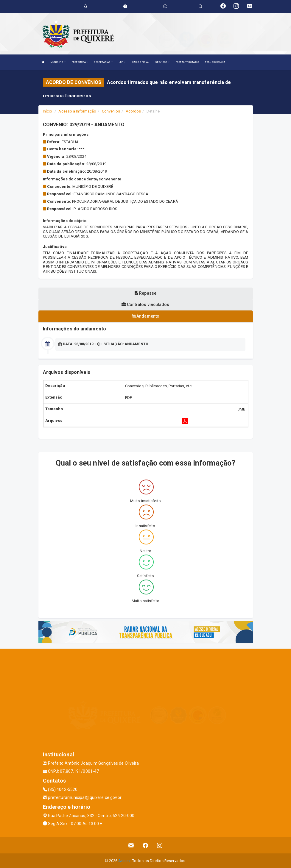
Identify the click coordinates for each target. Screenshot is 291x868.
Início (48, 111)
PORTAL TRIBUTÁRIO (187, 62)
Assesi (124, 860)
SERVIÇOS (162, 62)
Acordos (133, 111)
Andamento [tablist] (145, 316)
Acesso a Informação (77, 111)
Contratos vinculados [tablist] (145, 305)
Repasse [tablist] (145, 293)
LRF (122, 62)
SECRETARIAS (103, 62)
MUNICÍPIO (58, 62)
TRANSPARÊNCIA (215, 62)
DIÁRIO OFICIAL (140, 62)
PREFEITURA (80, 62)
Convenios (111, 111)
